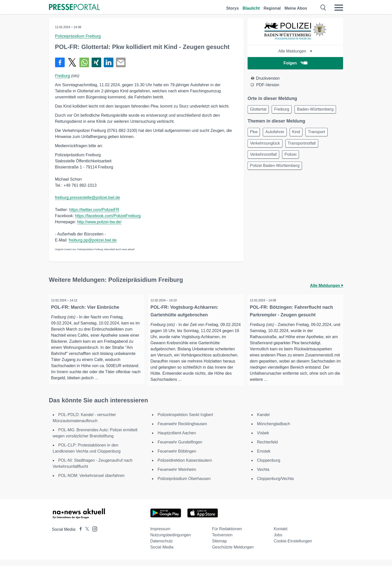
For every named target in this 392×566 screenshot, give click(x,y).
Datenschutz (161, 548)
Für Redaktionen (227, 535)
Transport (323, 145)
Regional (272, 8)
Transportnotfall (305, 158)
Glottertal (259, 110)
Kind (301, 145)
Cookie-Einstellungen (293, 548)
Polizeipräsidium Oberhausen (184, 485)
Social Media (162, 554)
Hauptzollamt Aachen (177, 440)
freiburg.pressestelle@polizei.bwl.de (88, 198)
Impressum (160, 535)
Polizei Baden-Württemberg (276, 182)
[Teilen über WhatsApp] (84, 62)
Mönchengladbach (274, 430)
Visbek (263, 440)
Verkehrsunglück (266, 158)
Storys (232, 8)
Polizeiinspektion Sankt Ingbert (185, 421)
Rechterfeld (267, 449)
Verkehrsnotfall (264, 170)
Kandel (263, 421)
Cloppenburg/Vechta (275, 485)
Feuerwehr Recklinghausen (182, 430)
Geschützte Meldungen (233, 554)
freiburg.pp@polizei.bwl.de (93, 240)
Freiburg (63, 76)
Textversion (222, 542)
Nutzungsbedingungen (171, 542)
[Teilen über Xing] (96, 62)
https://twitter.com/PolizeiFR (94, 210)
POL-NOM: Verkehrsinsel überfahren (91, 482)
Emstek (264, 458)
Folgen (295, 63)
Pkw (255, 145)
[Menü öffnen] (339, 8)
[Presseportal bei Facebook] (79, 536)
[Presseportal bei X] (86, 536)
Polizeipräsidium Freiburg (78, 36)
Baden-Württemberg (269, 122)
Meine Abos (296, 8)
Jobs (278, 542)
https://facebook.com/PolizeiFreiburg (108, 216)
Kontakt (281, 535)
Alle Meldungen (295, 51)
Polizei (293, 170)
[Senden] (121, 62)
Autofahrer (278, 145)
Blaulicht (251, 8)
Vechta (263, 476)
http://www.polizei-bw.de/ (99, 222)
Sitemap (219, 548)
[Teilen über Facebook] (60, 62)
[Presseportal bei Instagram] (93, 535)
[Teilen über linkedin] (109, 62)
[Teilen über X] (72, 62)
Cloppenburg (269, 467)
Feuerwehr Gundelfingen (180, 449)
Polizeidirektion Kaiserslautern (185, 467)
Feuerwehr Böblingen (177, 458)
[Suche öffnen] (323, 8)
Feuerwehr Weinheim (177, 476)
